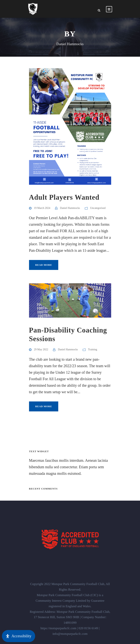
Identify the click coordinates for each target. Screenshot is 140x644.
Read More (44, 265)
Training (93, 349)
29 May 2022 (41, 349)
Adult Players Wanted (64, 197)
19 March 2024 (42, 208)
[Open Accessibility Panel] (19, 636)
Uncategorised (98, 208)
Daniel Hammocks (70, 208)
